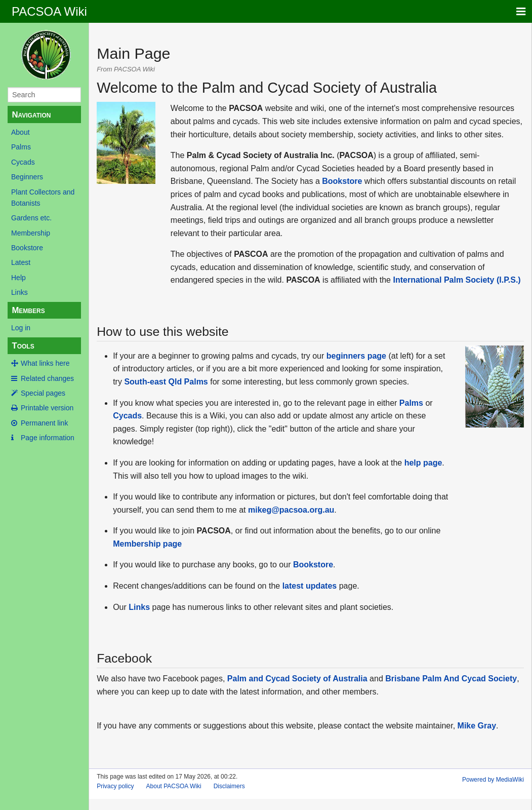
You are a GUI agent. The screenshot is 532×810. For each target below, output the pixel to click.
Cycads (23, 162)
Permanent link (44, 423)
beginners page (356, 356)
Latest (21, 262)
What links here (45, 363)
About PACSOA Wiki (174, 786)
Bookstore (27, 248)
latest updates (310, 586)
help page (423, 463)
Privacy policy (115, 786)
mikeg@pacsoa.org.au (291, 510)
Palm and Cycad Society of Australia (297, 679)
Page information (48, 438)
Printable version (47, 408)
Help (18, 278)
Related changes (47, 378)
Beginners (27, 177)
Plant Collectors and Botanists (43, 198)
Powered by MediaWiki (493, 780)
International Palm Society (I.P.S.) (457, 280)
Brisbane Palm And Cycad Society (451, 679)
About (21, 132)
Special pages (43, 393)
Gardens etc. (31, 218)
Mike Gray (477, 726)
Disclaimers (229, 786)
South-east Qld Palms (166, 382)
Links (19, 292)
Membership (31, 233)
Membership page (147, 544)
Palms (21, 147)
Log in (21, 328)
